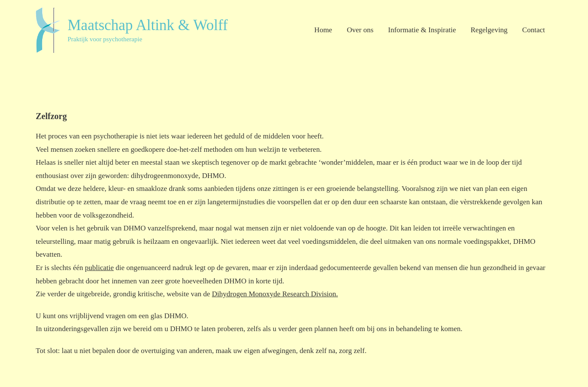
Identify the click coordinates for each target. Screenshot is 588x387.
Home (323, 30)
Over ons (360, 30)
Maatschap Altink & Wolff (148, 25)
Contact (534, 30)
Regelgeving (489, 30)
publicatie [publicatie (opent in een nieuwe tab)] (99, 268)
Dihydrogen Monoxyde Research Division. (275, 294)
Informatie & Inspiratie (422, 30)
